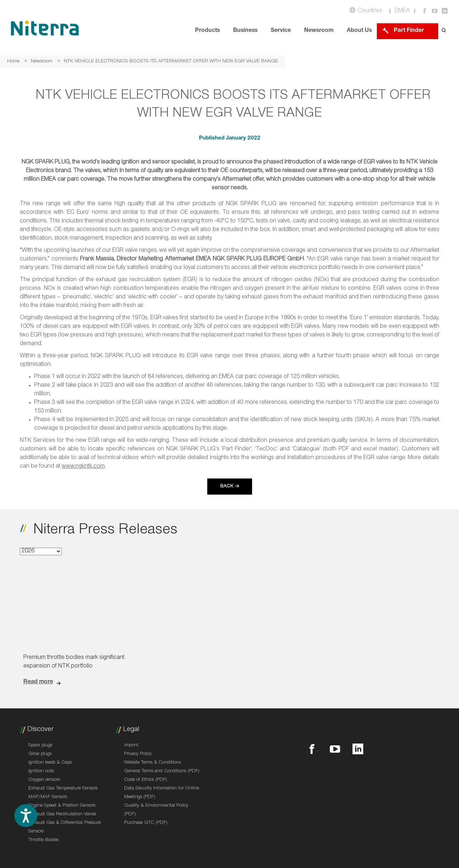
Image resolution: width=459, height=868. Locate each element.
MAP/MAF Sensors (48, 797)
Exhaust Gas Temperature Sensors (63, 789)
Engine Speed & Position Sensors (62, 806)
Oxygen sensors (44, 780)
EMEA (402, 11)
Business (245, 31)
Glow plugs (40, 754)
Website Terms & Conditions (152, 763)
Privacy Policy (138, 754)
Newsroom (319, 31)
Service (281, 31)
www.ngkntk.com (83, 467)
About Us (359, 31)
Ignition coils (41, 772)
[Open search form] (444, 31)
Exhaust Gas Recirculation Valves (62, 815)
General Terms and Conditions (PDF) (162, 772)
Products (207, 31)
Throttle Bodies (43, 840)
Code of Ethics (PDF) (146, 780)
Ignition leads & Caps (50, 763)
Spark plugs (40, 746)
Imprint (131, 746)
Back (227, 487)
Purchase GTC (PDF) (146, 823)
